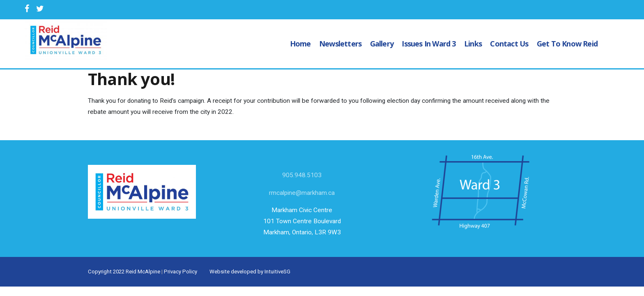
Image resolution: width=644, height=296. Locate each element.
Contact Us (509, 44)
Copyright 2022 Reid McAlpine (124, 272)
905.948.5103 (302, 175)
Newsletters (340, 44)
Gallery (382, 44)
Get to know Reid (567, 44)
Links (473, 44)
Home (300, 44)
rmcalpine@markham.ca (302, 193)
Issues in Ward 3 (429, 44)
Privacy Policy (181, 272)
